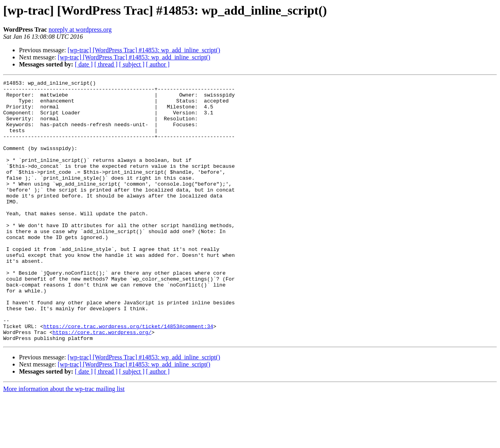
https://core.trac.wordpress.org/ (102, 383)
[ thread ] (106, 64)
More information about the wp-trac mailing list (64, 441)
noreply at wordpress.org (80, 29)
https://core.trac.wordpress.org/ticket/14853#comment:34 (128, 376)
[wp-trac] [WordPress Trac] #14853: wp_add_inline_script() (144, 50)
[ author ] (158, 64)
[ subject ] (132, 64)
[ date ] (84, 64)
